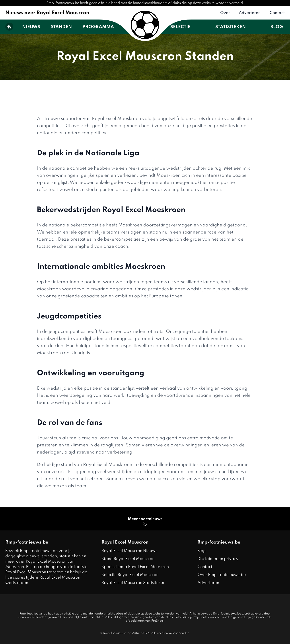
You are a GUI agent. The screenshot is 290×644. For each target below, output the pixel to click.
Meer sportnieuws (145, 522)
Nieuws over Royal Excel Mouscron (47, 13)
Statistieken (231, 27)
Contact (277, 13)
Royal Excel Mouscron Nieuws (129, 551)
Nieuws (31, 27)
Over (225, 13)
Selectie (180, 27)
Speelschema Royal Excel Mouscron (135, 567)
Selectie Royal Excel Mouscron (130, 575)
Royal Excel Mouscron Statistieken (133, 583)
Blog (277, 27)
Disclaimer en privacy (218, 559)
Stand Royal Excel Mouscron (128, 559)
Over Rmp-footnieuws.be (222, 575)
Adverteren (250, 13)
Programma (98, 27)
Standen (61, 27)
